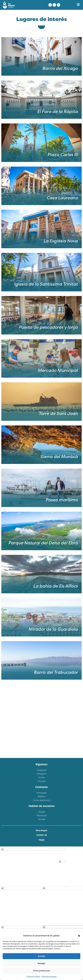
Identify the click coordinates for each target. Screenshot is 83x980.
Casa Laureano (62, 198)
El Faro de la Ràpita (57, 112)
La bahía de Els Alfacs (55, 586)
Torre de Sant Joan (58, 414)
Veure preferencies (41, 971)
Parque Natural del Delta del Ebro (43, 543)
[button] (79, 936)
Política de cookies (33, 977)
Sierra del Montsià (59, 457)
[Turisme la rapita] (41, 725)
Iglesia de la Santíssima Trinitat (46, 284)
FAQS (42, 840)
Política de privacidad (49, 977)
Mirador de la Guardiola (53, 630)
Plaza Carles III (63, 155)
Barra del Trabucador (56, 673)
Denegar (41, 963)
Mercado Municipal (58, 371)
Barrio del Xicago (60, 69)
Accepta (41, 956)
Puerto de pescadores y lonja (48, 328)
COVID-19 (42, 835)
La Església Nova (61, 241)
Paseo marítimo (62, 500)
